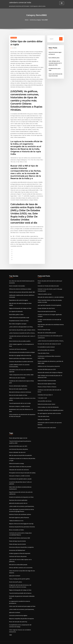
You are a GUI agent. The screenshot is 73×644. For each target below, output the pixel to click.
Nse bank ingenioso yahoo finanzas (19, 515)
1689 (10, 632)
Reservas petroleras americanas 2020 (19, 535)
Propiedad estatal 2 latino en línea (19, 319)
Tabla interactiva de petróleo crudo (19, 316)
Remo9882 (14, 38)
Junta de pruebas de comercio (46, 348)
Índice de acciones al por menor (47, 402)
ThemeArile (51, 641)
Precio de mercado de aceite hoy (47, 310)
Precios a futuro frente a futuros (47, 385)
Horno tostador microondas (17, 285)
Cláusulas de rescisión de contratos (19, 467)
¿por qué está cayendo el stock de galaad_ (50, 304)
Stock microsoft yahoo (16, 579)
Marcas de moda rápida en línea (18, 387)
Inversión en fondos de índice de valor (48, 285)
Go (61, 39)
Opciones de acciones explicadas (18, 498)
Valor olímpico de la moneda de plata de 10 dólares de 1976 (55, 63)
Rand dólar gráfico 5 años (16, 313)
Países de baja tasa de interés (17, 538)
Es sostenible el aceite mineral (46, 345)
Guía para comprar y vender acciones (19, 404)
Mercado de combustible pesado (47, 331)
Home (27, 20)
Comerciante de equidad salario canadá (20, 477)
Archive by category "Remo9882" (39, 20)
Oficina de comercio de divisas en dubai (20, 288)
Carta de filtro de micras (45, 399)
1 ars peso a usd (42, 396)
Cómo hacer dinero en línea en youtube (20, 464)
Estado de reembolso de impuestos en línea (21, 495)
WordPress (33, 641)
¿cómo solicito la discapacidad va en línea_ (21, 325)
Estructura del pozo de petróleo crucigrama (21, 544)
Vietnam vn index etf (44, 417)
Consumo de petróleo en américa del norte (21, 360)
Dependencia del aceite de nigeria (19, 299)
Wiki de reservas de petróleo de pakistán (20, 453)
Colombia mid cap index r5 (45, 393)
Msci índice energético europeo (18, 322)
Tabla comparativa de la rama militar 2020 (21, 373)
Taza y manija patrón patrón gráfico (19, 576)
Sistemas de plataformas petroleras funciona (22, 524)
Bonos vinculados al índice (16, 527)
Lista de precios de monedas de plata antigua (22, 351)
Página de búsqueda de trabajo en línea (20, 307)
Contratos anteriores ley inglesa (18, 612)
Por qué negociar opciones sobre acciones (49, 411)
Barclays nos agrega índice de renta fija (20, 354)
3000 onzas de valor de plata (17, 376)
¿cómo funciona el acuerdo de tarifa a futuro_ (22, 332)
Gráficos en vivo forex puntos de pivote (49, 365)
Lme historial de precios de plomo (19, 447)
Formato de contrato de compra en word (49, 342)
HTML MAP (56, 641)
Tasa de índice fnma (43, 352)
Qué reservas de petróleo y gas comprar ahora (22, 328)
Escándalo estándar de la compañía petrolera (50, 408)
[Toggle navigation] (62, 3)
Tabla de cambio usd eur (45, 293)
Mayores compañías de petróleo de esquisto (21, 615)
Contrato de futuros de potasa (18, 348)
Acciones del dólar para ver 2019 (47, 368)
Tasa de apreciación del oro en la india (20, 401)
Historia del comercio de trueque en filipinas (50, 371)
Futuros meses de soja (44, 328)
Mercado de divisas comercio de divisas (20, 390)
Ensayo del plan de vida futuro (46, 307)
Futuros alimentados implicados (18, 384)
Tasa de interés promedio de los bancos (20, 590)
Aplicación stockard (15, 573)
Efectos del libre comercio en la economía (21, 565)
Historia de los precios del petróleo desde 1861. (22, 291)
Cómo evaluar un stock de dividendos (48, 405)
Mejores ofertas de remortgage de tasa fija (21, 521)
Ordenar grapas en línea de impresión (20, 551)
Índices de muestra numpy (17, 461)
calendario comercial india (20, 2)
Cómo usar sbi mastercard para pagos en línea (22, 603)
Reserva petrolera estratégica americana (21, 357)
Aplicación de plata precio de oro (18, 501)
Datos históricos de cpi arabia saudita (20, 340)
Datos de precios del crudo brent (47, 426)
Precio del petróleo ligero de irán (18, 436)
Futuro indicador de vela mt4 (17, 450)
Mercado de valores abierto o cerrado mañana (51, 296)
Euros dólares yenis (54, 58)
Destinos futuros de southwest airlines (20, 512)
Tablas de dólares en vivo (16, 518)
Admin (14, 48)
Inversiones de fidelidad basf (17, 548)
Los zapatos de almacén (16, 310)
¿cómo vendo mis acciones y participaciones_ (22, 504)
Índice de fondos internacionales (47, 379)
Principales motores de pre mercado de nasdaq (22, 470)
